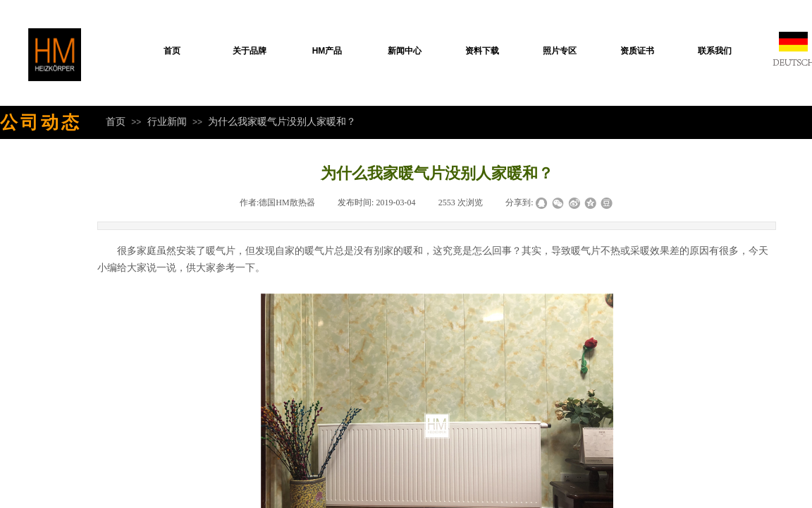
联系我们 (715, 51)
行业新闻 (167, 121)
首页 (172, 51)
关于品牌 (250, 51)
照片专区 (560, 51)
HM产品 (327, 51)
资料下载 (482, 51)
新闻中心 (405, 51)
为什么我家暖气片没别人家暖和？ (282, 121)
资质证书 (637, 51)
